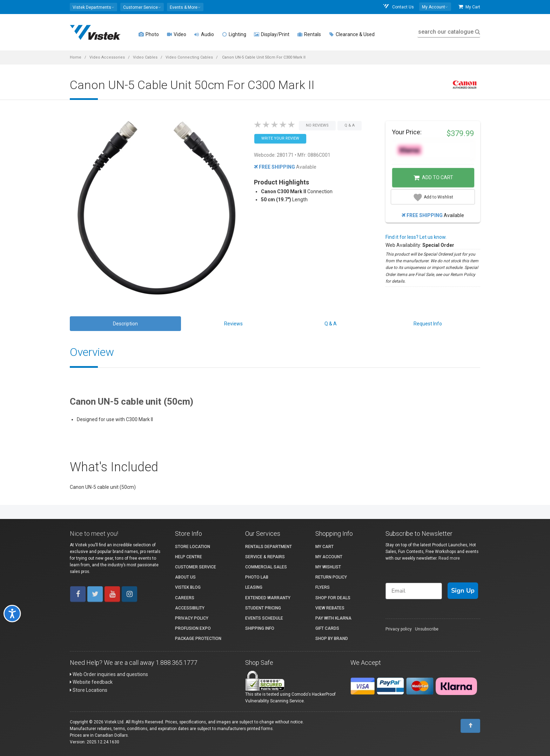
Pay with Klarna (333, 618)
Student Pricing (263, 608)
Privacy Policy (192, 618)
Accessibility (190, 608)
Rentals (309, 34)
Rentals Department (269, 547)
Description (125, 324)
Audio (204, 34)
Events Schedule (264, 618)
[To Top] (470, 726)
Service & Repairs (265, 557)
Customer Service (196, 567)
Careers (185, 598)
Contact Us (398, 7)
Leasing (254, 587)
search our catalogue (448, 32)
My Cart (469, 7)
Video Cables (145, 57)
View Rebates (330, 608)
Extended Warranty (268, 598)
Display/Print (272, 34)
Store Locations (89, 690)
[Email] (414, 591)
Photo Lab (257, 577)
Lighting (234, 34)
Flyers (323, 587)
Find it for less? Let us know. (416, 237)
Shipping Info (260, 628)
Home (76, 57)
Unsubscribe (427, 629)
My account (329, 557)
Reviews (233, 324)
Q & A (331, 324)
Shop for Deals (333, 598)
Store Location (193, 547)
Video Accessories (107, 57)
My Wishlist (328, 567)
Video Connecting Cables (189, 57)
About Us (185, 577)
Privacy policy (399, 629)
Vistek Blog (188, 587)
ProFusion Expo (193, 628)
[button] (93, 7)
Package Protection (198, 639)
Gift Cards (327, 628)
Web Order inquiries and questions (109, 674)
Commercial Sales (266, 567)
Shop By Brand (332, 639)
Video (176, 34)
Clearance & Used (352, 34)
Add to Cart (433, 178)
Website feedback (91, 682)
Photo (149, 34)
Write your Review (280, 138)
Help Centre (189, 557)
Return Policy (331, 577)
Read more (449, 558)
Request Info (428, 324)
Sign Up (463, 590)
